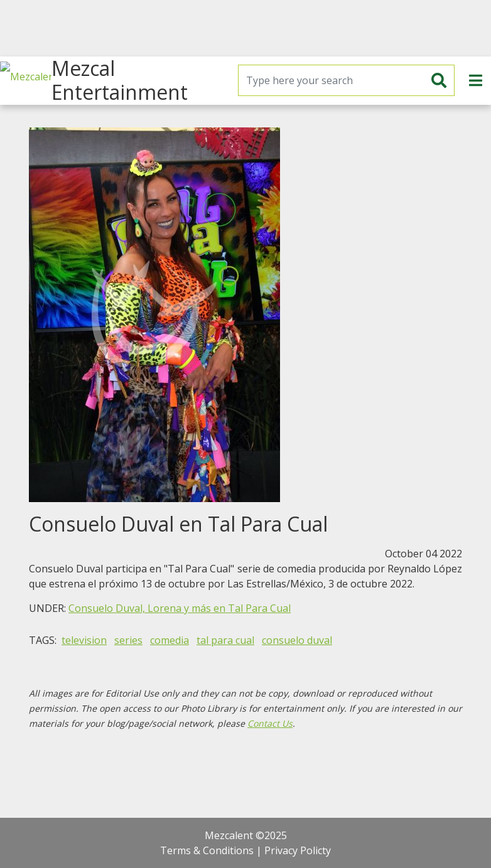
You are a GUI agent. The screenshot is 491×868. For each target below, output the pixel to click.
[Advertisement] (245, 28)
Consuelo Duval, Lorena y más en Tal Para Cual (180, 608)
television (84, 640)
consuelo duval (297, 640)
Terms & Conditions (207, 850)
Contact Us (270, 723)
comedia (170, 640)
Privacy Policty (298, 850)
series (128, 640)
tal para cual (225, 640)
